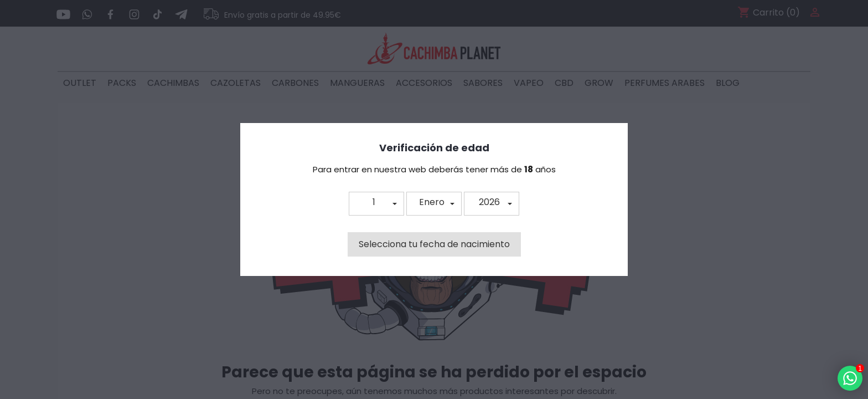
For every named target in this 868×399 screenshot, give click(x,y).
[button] (376, 204)
